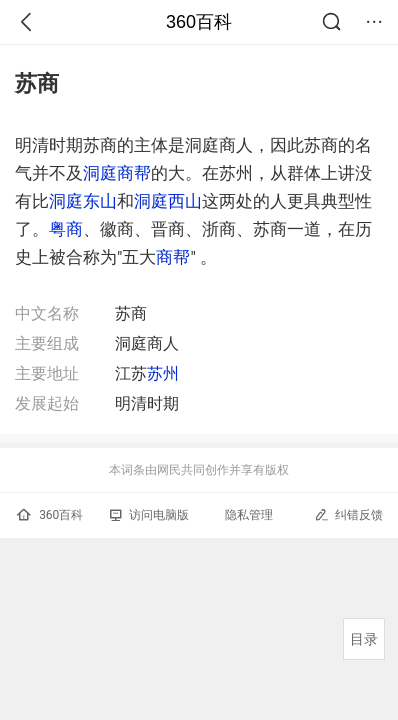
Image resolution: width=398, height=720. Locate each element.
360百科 (199, 22)
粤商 (66, 229)
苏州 (163, 373)
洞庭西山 (168, 201)
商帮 (173, 257)
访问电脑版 (149, 515)
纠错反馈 (348, 514)
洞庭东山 (83, 201)
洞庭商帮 (117, 173)
